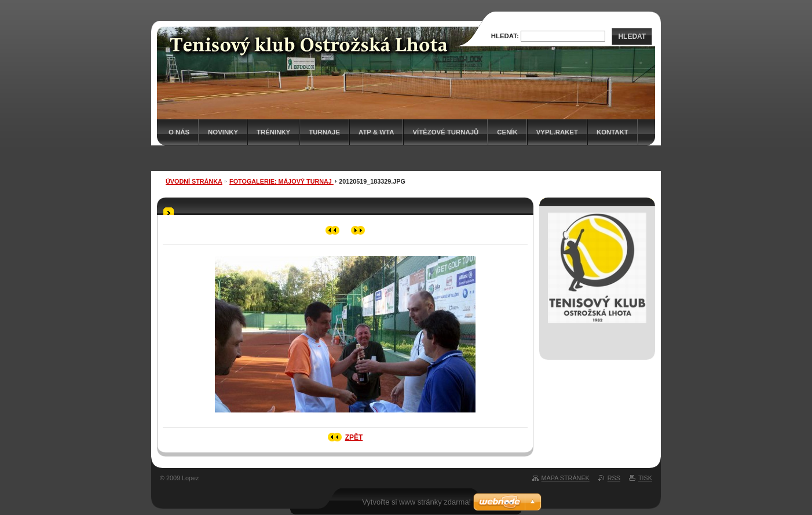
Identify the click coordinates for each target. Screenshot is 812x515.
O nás (179, 132)
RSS (614, 478)
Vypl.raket (557, 132)
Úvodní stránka (194, 181)
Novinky (223, 132)
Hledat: (505, 36)
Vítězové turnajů (445, 132)
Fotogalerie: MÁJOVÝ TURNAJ (281, 181)
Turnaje (324, 132)
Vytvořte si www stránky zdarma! (416, 502)
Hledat (632, 36)
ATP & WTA (376, 132)
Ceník (507, 132)
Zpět (354, 437)
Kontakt (612, 132)
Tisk (645, 478)
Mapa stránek (566, 478)
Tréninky (273, 132)
